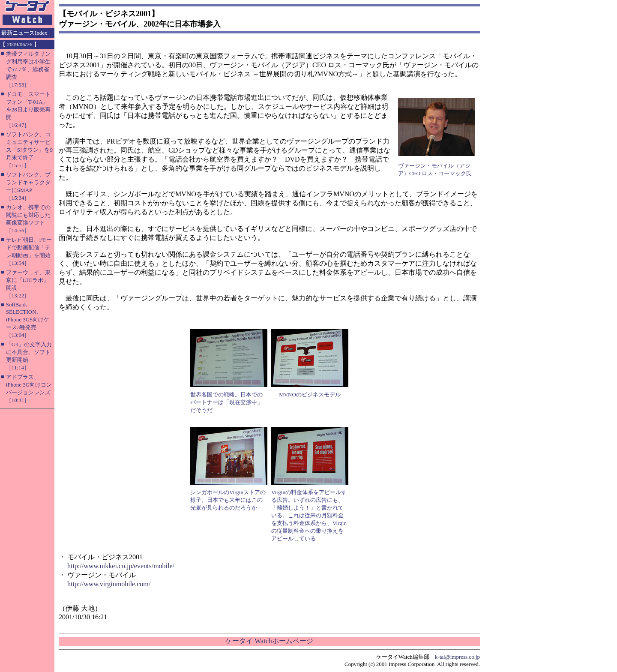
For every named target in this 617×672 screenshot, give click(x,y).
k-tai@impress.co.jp (457, 657)
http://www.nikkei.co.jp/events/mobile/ (121, 566)
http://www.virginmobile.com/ (109, 584)
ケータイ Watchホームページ (269, 641)
